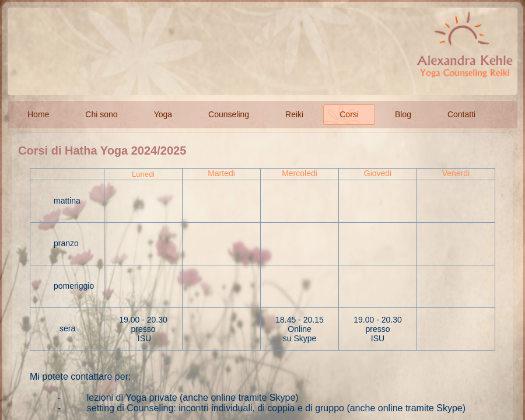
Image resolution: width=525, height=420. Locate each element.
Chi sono (101, 114)
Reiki (294, 114)
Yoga (163, 114)
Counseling (229, 114)
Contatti (461, 114)
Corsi (349, 114)
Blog (403, 114)
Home (38, 114)
